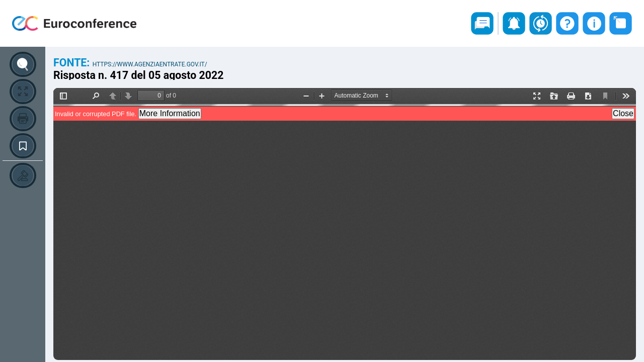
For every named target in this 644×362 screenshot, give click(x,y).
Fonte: (73, 63)
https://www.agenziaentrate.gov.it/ (150, 64)
